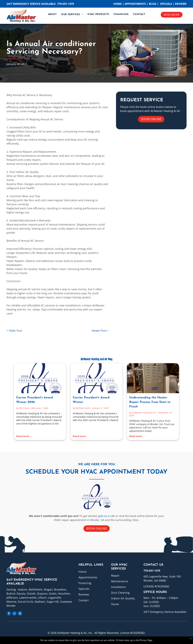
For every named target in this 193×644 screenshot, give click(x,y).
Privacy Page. (146, 640)
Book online (172, 15)
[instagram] (20, 614)
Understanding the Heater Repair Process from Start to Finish (150, 402)
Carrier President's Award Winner (91, 400)
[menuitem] (52, 14)
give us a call (106, 516)
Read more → (24, 436)
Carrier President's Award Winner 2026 (35, 400)
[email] (14, 614)
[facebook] (9, 614)
